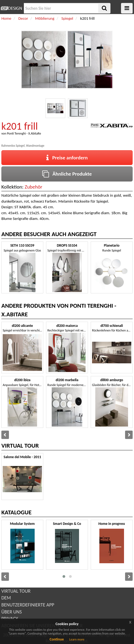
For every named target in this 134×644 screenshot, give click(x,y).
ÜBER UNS (12, 612)
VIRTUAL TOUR (16, 591)
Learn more (77, 639)
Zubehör (33, 187)
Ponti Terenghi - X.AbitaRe (24, 133)
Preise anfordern (67, 158)
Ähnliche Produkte (67, 174)
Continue (57, 639)
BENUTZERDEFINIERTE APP (28, 605)
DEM (6, 598)
